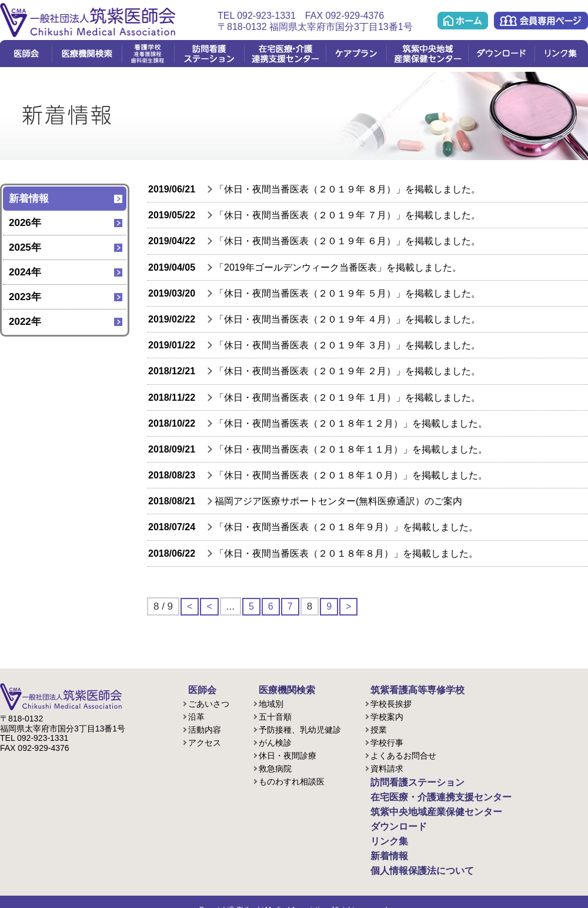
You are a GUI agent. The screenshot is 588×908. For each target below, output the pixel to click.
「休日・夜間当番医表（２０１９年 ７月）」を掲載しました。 (348, 215)
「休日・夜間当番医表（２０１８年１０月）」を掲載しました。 (351, 475)
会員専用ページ (541, 21)
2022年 (25, 322)
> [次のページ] (350, 606)
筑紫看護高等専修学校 (406, 689)
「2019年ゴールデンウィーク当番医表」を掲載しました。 (338, 267)
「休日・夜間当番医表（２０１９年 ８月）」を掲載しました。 (348, 189)
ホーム (463, 21)
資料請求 (387, 767)
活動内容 (205, 728)
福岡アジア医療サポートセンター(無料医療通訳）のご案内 (338, 501)
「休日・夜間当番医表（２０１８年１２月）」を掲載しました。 (351, 423)
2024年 (25, 272)
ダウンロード (501, 54)
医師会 (26, 54)
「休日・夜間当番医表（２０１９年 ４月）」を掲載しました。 (348, 319)
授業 (379, 728)
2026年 (25, 223)
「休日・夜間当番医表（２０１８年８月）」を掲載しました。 (346, 553)
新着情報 (29, 199)
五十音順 (275, 715)
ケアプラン (356, 54)
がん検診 (275, 741)
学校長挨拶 (391, 702)
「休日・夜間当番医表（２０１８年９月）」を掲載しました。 (346, 527)
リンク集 (561, 54)
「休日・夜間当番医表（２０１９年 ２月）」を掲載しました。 (348, 371)
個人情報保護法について (410, 857)
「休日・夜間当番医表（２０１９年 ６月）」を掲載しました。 (348, 241)
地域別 (271, 702)
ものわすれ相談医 (292, 780)
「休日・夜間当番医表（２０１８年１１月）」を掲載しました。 (351, 449)
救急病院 (275, 767)
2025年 (25, 247)
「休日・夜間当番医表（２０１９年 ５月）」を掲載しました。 (348, 293)
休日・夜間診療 (288, 754)
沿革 (196, 715)
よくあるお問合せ (403, 754)
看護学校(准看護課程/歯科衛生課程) (148, 54)
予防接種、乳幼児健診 (300, 728)
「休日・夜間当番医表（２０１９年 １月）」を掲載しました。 (348, 398)
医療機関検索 (87, 54)
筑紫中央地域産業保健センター (427, 54)
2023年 (25, 297)
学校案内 (387, 715)
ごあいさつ (209, 702)
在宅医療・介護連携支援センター (285, 54)
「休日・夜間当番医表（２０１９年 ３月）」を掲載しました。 (348, 345)
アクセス (205, 741)
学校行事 (387, 741)
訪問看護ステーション (209, 54)
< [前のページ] (210, 606)
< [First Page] (190, 606)
